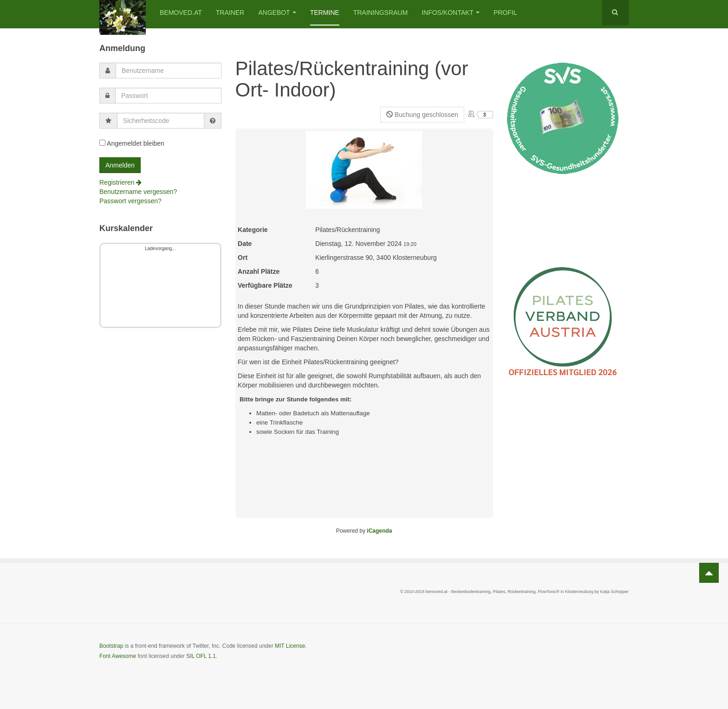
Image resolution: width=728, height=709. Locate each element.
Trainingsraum (380, 13)
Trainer (230, 13)
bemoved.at (181, 13)
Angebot (277, 13)
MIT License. (291, 646)
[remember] (102, 143)
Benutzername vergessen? (138, 192)
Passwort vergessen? (130, 201)
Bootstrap (111, 646)
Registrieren (120, 182)
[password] (168, 96)
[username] (169, 71)
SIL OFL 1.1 (201, 656)
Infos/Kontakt (451, 13)
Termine (325, 13)
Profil (505, 13)
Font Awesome (118, 656)
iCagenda (379, 531)
